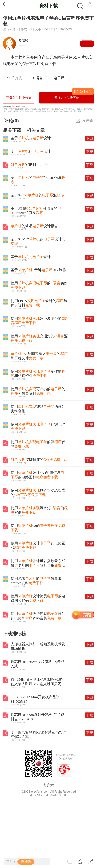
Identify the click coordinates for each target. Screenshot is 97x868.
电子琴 (59, 78)
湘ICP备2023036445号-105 (48, 795)
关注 (87, 44)
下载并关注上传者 (19, 98)
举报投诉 (78, 111)
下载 (90, 138)
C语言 (38, 78)
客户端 (48, 785)
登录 (13, 107)
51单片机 (15, 78)
